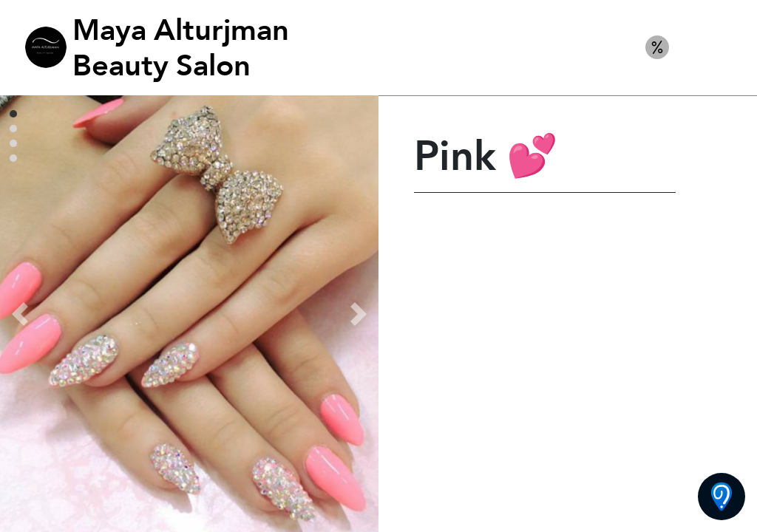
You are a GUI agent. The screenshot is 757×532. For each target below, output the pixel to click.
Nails (711, 47)
